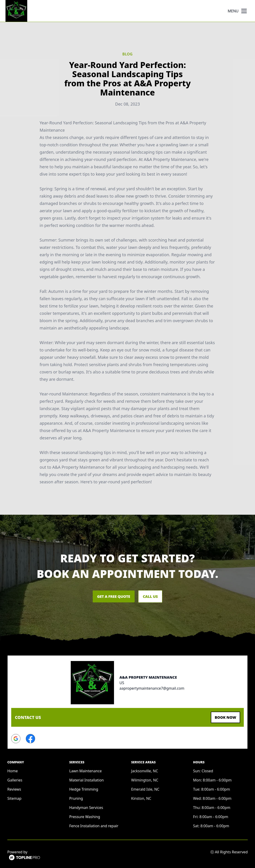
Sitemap (14, 797)
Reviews (14, 788)
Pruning (76, 797)
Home (13, 770)
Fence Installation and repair (94, 824)
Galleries (15, 779)
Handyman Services (86, 806)
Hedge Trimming (84, 788)
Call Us (156, 596)
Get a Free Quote (108, 596)
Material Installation (87, 779)
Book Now (223, 717)
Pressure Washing (85, 815)
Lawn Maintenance (86, 770)
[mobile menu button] (244, 11)
